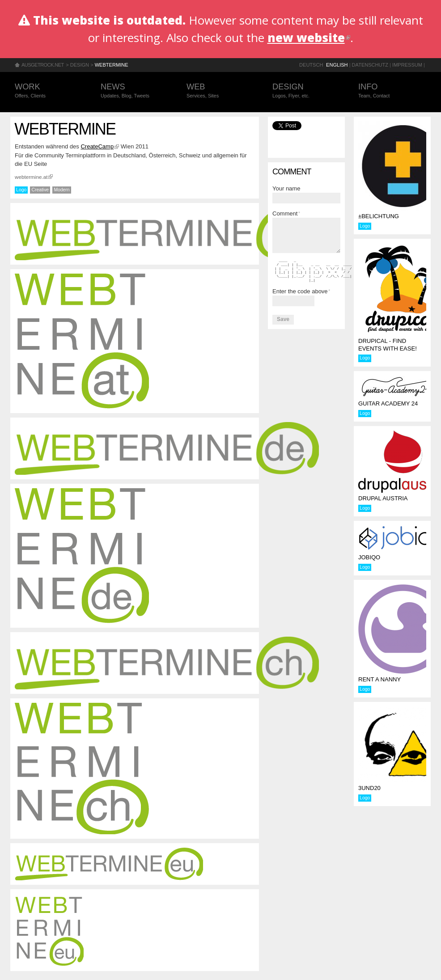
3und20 (369, 788)
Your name (286, 188)
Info (392, 91)
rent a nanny (380, 679)
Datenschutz (370, 65)
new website (309, 38)
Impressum (407, 65)
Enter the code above (301, 291)
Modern (61, 190)
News (135, 91)
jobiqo (369, 557)
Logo (21, 190)
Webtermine (112, 65)
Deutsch (311, 65)
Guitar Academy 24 (388, 403)
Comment (286, 213)
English (337, 65)
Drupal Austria (383, 498)
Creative (40, 190)
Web (220, 91)
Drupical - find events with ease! (388, 345)
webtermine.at (34, 177)
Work (49, 91)
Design (80, 65)
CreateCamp (100, 146)
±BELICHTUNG (379, 216)
